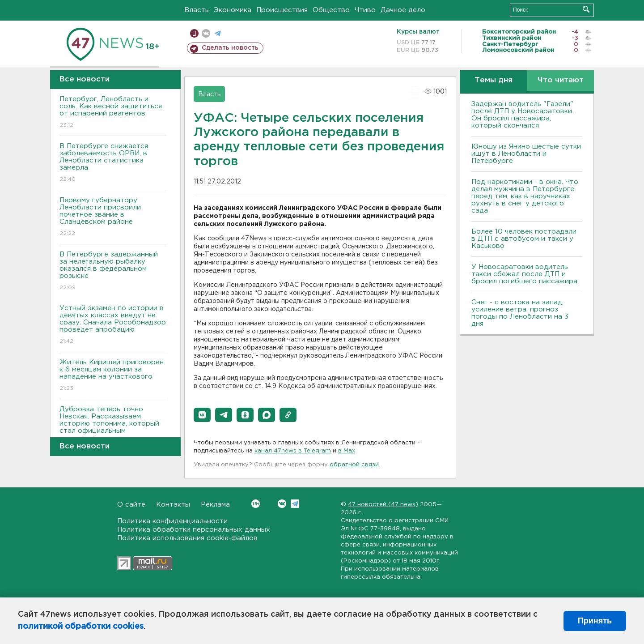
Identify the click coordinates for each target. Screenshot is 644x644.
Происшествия (282, 10)
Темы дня (494, 80)
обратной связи (354, 465)
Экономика (233, 10)
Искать (586, 9)
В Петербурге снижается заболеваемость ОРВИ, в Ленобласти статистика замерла (113, 163)
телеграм (218, 33)
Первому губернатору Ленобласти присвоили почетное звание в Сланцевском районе (113, 217)
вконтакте (206, 33)
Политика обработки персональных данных (194, 530)
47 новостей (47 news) (383, 505)
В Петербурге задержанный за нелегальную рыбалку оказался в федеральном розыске (113, 271)
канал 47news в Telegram (293, 451)
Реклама (215, 505)
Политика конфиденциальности (172, 521)
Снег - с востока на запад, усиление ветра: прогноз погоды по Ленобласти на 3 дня (520, 313)
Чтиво (365, 10)
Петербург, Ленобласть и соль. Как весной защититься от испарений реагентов (113, 113)
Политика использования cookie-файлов (187, 538)
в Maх (347, 451)
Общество (331, 10)
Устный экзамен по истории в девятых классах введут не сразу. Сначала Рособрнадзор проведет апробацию (113, 325)
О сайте (131, 505)
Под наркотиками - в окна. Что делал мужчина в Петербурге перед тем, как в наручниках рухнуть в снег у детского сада (525, 196)
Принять (595, 621)
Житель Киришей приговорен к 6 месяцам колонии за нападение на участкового (113, 376)
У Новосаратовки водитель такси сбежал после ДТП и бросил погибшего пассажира (524, 274)
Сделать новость (230, 48)
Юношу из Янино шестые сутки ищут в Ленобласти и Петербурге (526, 154)
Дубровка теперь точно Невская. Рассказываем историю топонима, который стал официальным (113, 426)
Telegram (295, 504)
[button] (202, 415)
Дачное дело (403, 10)
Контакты (173, 505)
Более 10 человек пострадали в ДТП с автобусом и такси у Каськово (524, 239)
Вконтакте (256, 504)
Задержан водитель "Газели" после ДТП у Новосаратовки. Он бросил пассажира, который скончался (522, 115)
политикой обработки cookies (81, 627)
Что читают (561, 80)
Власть (197, 10)
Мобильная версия (194, 33)
